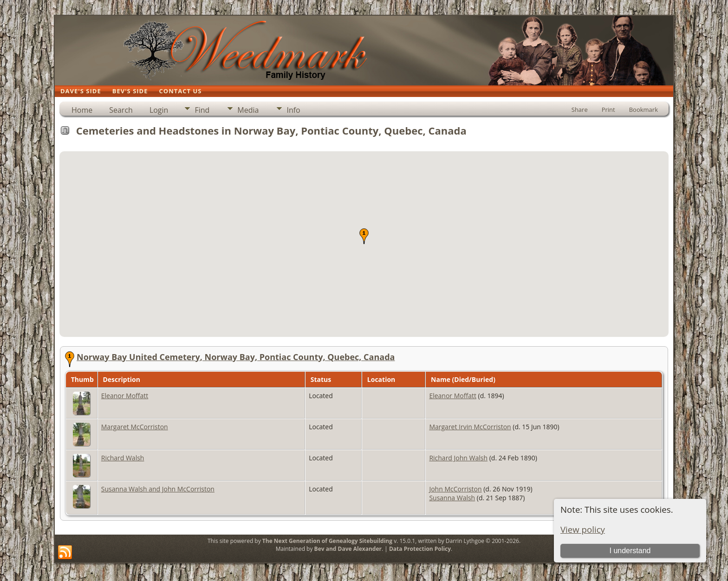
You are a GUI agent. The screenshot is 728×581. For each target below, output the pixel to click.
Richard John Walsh (458, 458)
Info (293, 110)
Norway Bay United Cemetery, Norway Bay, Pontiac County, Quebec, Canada (236, 357)
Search (121, 110)
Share (580, 110)
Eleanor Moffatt (125, 396)
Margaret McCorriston (135, 427)
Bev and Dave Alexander (348, 549)
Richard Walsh (123, 458)
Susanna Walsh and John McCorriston (158, 489)
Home (82, 110)
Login (159, 110)
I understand (630, 551)
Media (248, 110)
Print (608, 110)
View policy (583, 529)
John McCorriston (455, 489)
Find (202, 110)
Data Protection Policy (420, 549)
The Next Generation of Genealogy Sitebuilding (327, 541)
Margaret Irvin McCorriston (470, 427)
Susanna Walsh (452, 498)
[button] (364, 236)
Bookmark (643, 110)
